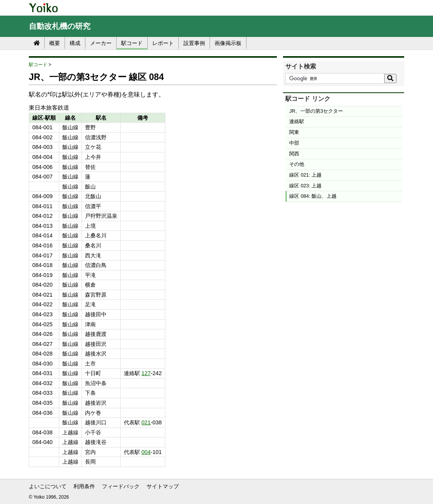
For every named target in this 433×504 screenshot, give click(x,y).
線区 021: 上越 (305, 175)
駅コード (132, 43)
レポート (163, 43)
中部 (294, 143)
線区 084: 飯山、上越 (313, 196)
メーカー (101, 43)
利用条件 (84, 486)
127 (146, 373)
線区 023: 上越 (305, 186)
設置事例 (194, 43)
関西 (294, 154)
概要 (55, 43)
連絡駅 (297, 121)
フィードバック (121, 486)
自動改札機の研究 (60, 26)
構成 (75, 43)
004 (146, 452)
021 (146, 422)
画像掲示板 (228, 43)
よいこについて (48, 486)
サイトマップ (163, 486)
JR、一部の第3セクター (316, 111)
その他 (297, 164)
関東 (294, 132)
